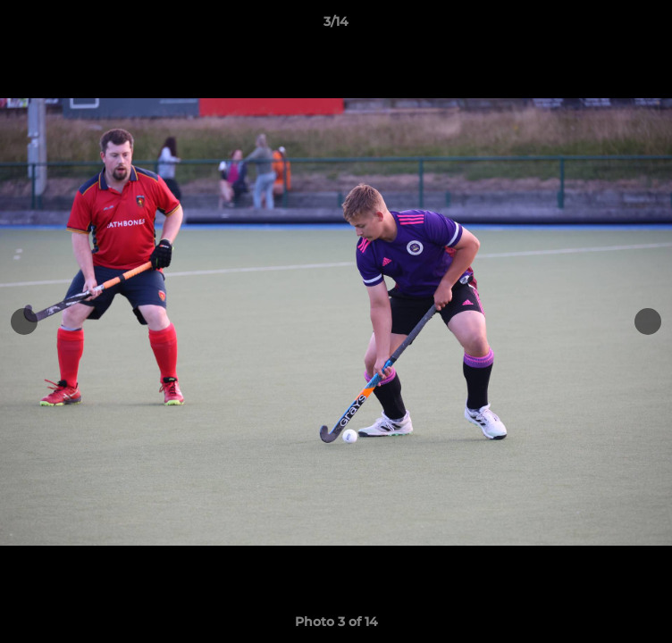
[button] (651, 26)
